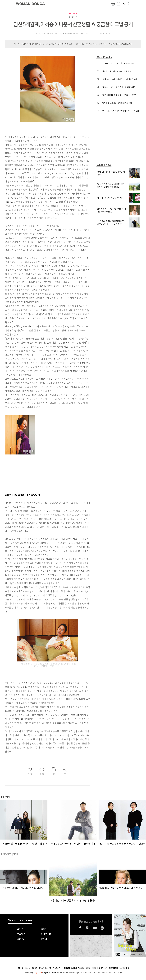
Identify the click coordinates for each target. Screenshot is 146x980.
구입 (141, 954)
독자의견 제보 (43, 968)
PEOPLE (73, 13)
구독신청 (21, 968)
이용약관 (102, 968)
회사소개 (74, 968)
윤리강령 (34, 968)
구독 (133, 954)
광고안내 (27, 968)
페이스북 (80, 928)
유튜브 (95, 928)
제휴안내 (95, 968)
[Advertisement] (41, 472)
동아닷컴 (67, 968)
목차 (125, 954)
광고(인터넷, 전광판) (84, 968)
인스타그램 (87, 928)
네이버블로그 (103, 928)
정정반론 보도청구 (55, 968)
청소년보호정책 (124, 968)
